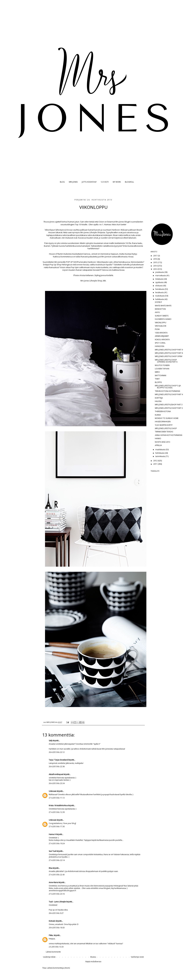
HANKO (158, 438)
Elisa (51, 868)
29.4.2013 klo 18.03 (57, 928)
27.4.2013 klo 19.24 (57, 843)
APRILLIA (158, 445)
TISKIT (157, 379)
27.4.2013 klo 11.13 (57, 798)
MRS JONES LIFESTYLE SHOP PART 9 (169, 350)
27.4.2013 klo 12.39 (57, 812)
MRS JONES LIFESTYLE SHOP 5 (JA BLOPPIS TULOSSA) (168, 387)
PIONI (157, 329)
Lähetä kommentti (53, 952)
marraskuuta (161, 275)
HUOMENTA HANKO (163, 319)
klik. (104, 281)
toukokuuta (160, 296)
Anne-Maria (53, 882)
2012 (156, 461)
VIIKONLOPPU (161, 323)
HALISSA (158, 401)
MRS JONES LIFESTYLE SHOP (166, 428)
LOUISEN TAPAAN (162, 369)
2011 (156, 464)
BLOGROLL (129, 182)
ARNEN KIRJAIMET (162, 336)
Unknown (53, 791)
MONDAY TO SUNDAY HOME (167, 418)
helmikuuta (160, 453)
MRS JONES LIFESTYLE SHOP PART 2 (169, 408)
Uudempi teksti (49, 957)
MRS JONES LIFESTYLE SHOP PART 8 (169, 353)
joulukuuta (160, 272)
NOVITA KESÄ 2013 (163, 442)
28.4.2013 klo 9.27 (56, 913)
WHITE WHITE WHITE (163, 306)
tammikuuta (160, 456)
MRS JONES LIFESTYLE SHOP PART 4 (169, 394)
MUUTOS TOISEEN (162, 365)
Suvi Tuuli (53, 851)
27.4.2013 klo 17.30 (57, 826)
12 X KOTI (105, 182)
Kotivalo (52, 921)
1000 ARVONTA (161, 333)
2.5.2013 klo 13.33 (56, 947)
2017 (156, 256)
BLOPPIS (158, 382)
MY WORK (117, 182)
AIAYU (157, 312)
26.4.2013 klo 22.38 (57, 767)
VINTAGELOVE (161, 326)
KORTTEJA (159, 398)
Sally (51, 741)
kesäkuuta (160, 292)
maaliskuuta (160, 450)
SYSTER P (158, 302)
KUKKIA (158, 415)
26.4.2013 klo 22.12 (57, 752)
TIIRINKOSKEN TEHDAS (164, 432)
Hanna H (52, 834)
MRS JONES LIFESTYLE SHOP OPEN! (169, 356)
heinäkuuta (160, 289)
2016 (156, 259)
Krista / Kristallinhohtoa (58, 805)
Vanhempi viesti (137, 957)
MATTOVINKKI (161, 375)
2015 (156, 262)
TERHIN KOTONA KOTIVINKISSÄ (168, 391)
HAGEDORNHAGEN (163, 422)
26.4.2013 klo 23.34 (57, 783)
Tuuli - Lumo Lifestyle (57, 902)
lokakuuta (160, 279)
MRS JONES (73, 182)
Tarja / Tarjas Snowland (58, 760)
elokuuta (159, 286)
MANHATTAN (160, 309)
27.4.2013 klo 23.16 (57, 894)
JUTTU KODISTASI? (89, 182)
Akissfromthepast (56, 774)
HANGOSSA (160, 346)
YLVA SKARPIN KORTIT (164, 425)
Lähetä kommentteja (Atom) (58, 968)
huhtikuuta (160, 299)
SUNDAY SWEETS (162, 316)
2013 (156, 269)
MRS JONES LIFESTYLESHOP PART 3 (169, 405)
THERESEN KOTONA (163, 411)
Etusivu (93, 957)
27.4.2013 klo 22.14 (57, 860)
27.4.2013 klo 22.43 (57, 875)
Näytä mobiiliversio (93, 962)
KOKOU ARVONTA (162, 340)
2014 (156, 266)
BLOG (62, 182)
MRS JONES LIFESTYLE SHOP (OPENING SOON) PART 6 (166, 361)
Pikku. (51, 935)
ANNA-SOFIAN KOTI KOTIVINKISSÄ (169, 435)
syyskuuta (160, 282)
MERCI (157, 372)
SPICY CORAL (160, 343)
